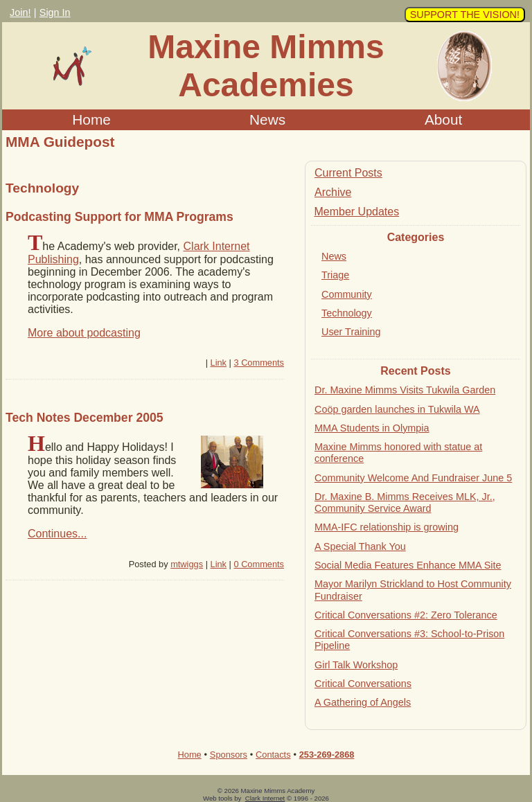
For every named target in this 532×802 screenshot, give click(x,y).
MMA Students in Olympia (372, 428)
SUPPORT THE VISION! (465, 15)
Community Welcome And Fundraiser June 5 (413, 478)
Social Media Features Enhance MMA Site (408, 565)
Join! (20, 12)
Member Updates (356, 212)
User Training (351, 332)
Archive (333, 192)
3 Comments (259, 363)
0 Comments (259, 564)
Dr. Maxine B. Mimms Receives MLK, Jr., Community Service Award (405, 502)
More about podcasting (84, 333)
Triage (335, 275)
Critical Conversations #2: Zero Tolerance (406, 615)
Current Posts (348, 173)
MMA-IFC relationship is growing (387, 527)
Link (219, 363)
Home (91, 119)
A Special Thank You (360, 546)
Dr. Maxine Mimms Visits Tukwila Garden (405, 390)
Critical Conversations (363, 684)
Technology (347, 313)
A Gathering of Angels (363, 702)
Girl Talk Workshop (356, 665)
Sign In (55, 12)
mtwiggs (187, 564)
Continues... (57, 534)
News (267, 119)
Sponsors (229, 755)
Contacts (273, 755)
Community (347, 294)
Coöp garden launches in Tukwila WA (397, 409)
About (443, 119)
